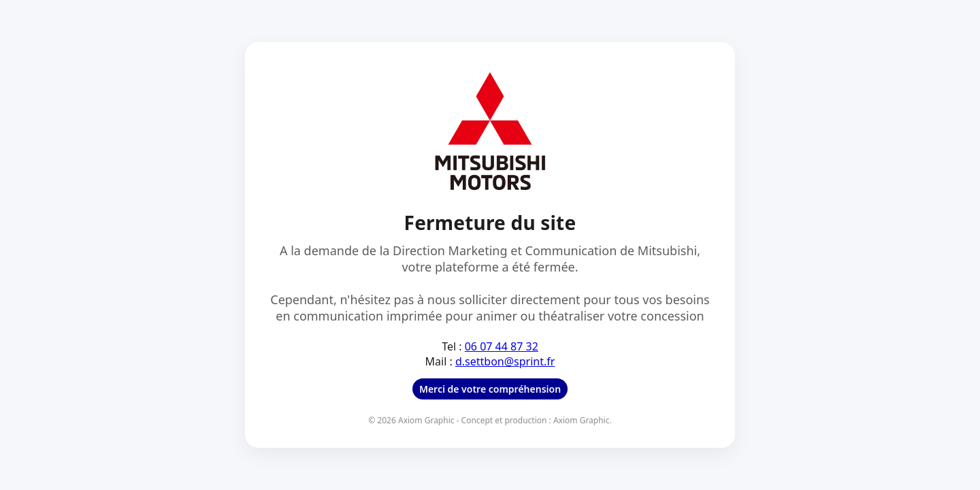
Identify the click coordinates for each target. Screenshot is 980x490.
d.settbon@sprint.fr (505, 361)
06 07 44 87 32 (502, 346)
